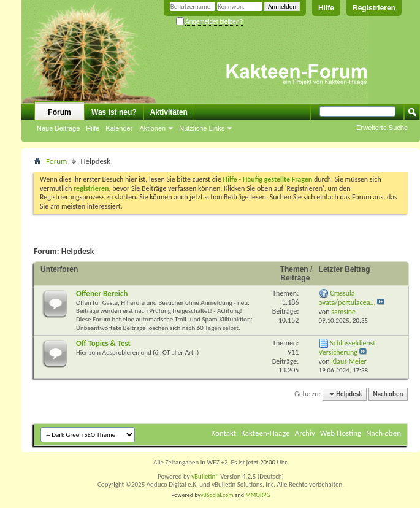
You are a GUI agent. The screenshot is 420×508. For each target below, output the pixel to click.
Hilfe (326, 8)
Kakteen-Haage (265, 433)
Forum (59, 112)
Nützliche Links (202, 128)
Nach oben (388, 394)
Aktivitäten (169, 112)
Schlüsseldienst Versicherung (347, 348)
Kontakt (224, 433)
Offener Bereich (102, 294)
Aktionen (152, 128)
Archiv (305, 433)
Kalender (119, 128)
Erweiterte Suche (382, 128)
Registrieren (374, 8)
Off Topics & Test (103, 343)
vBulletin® (205, 476)
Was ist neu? (114, 112)
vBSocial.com (218, 495)
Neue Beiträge (58, 128)
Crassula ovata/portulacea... (347, 298)
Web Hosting (341, 433)
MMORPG (258, 495)
